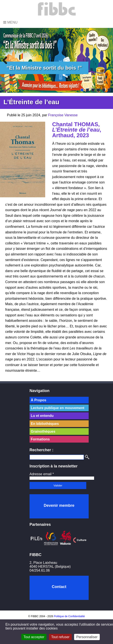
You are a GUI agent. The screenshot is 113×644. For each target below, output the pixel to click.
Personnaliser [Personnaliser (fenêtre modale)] (87, 637)
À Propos (39, 400)
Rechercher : (42, 450)
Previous (7, 60)
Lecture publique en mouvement (58, 408)
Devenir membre (59, 505)
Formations (40, 439)
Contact (59, 587)
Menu (10, 22)
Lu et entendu (42, 416)
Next (106, 60)
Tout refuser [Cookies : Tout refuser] (60, 637)
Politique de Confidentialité (69, 616)
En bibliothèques (45, 424)
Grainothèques (43, 431)
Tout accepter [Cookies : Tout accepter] (34, 637)
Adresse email (42, 474)
